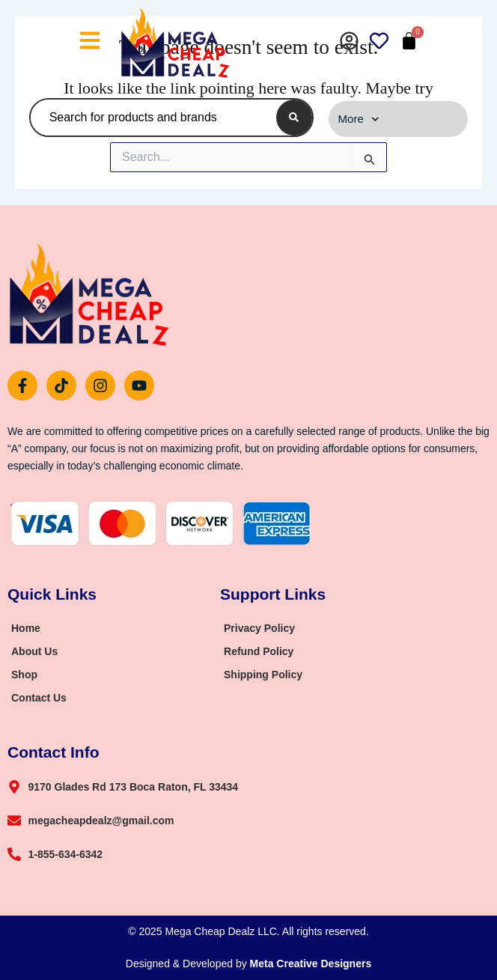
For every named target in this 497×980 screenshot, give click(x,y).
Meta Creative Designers (311, 964)
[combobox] (150, 118)
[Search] (294, 118)
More (359, 119)
